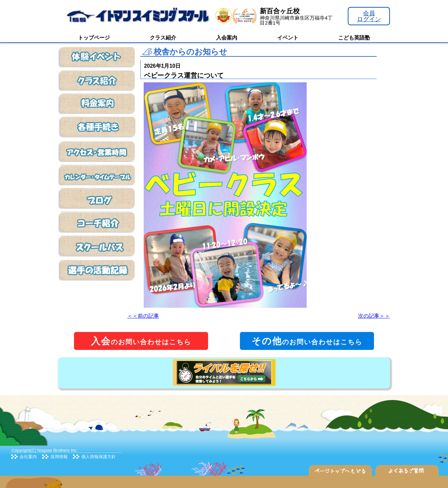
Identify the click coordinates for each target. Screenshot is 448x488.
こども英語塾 (354, 38)
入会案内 (227, 38)
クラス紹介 (163, 38)
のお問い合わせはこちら (141, 341)
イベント (288, 38)
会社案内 (28, 457)
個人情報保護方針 (99, 457)
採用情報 (59, 457)
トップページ (94, 38)
